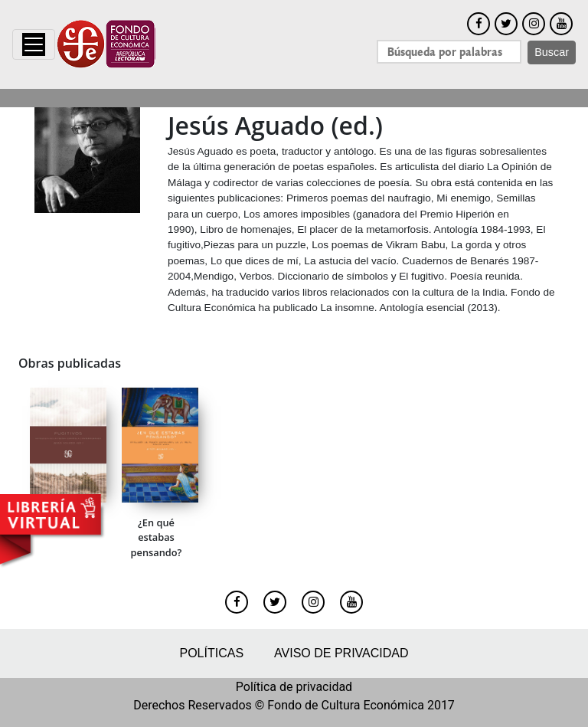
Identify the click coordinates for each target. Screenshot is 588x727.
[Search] (449, 52)
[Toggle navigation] (34, 44)
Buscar (552, 52)
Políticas (211, 653)
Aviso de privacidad (341, 653)
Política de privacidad (294, 687)
